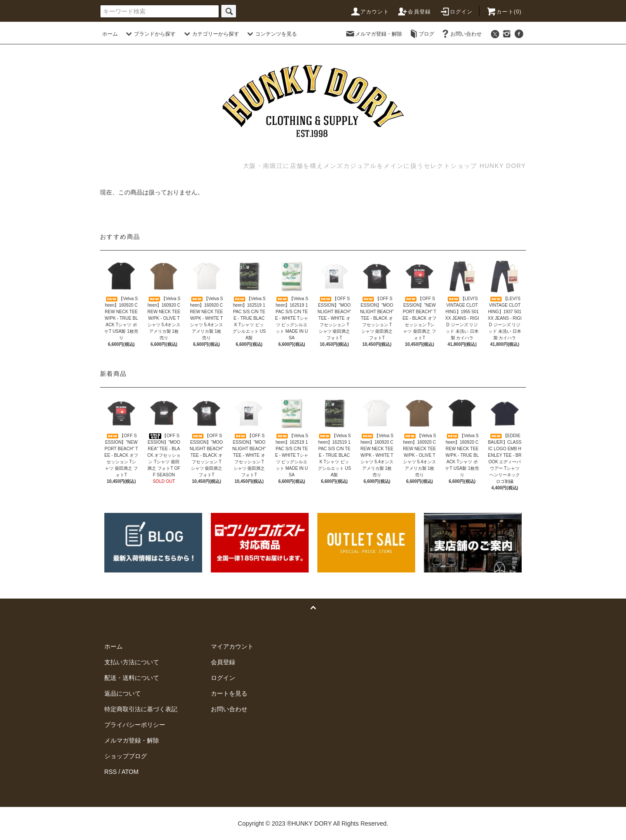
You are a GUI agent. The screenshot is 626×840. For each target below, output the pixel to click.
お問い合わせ (461, 34)
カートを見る (229, 693)
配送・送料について (132, 678)
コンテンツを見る (271, 34)
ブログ (421, 34)
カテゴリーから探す (210, 34)
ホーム (110, 34)
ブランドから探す (150, 34)
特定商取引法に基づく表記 (141, 709)
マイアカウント (232, 646)
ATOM (130, 772)
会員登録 (414, 12)
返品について (123, 693)
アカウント (370, 12)
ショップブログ (126, 756)
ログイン (456, 12)
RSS (111, 772)
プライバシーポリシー (135, 725)
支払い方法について (132, 662)
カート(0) (504, 12)
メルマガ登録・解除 (373, 34)
